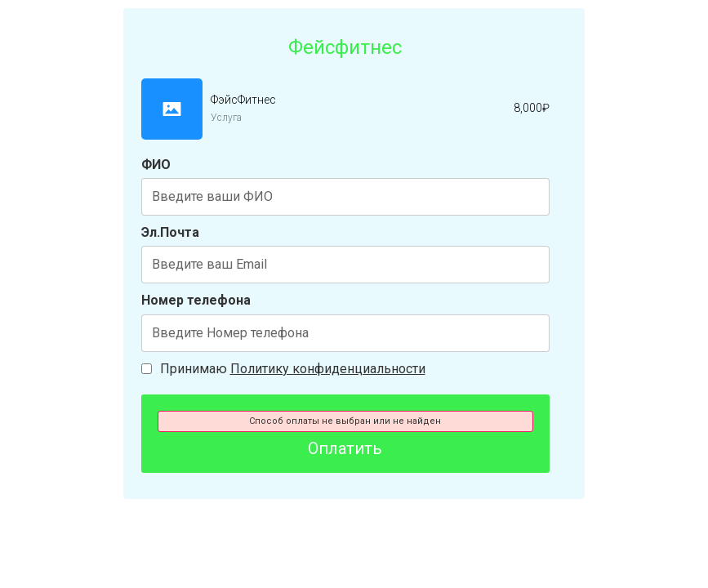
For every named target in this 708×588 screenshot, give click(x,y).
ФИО (156, 165)
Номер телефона (196, 300)
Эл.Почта (170, 232)
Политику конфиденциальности (328, 369)
